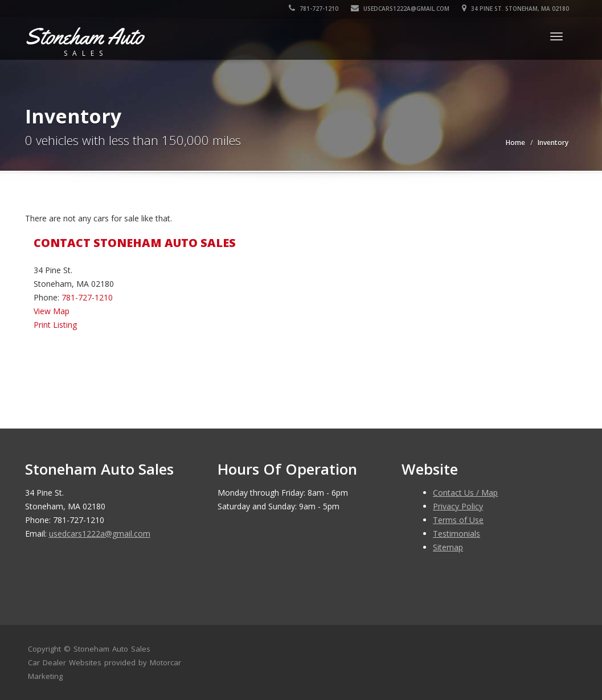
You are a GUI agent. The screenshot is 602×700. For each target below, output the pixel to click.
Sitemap (448, 547)
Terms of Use (458, 520)
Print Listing (55, 325)
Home (515, 143)
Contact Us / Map (465, 493)
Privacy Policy (458, 506)
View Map (52, 311)
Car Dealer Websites (65, 662)
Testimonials (456, 534)
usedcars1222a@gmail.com (400, 9)
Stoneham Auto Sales (112, 649)
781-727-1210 (314, 9)
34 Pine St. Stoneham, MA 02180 (515, 9)
